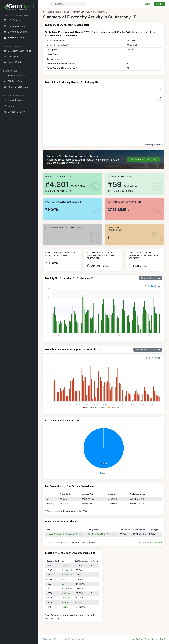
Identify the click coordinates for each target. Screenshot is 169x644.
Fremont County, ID (81, 12)
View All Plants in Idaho (150, 543)
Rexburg (66, 598)
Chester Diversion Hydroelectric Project (64, 534)
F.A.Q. (163, 639)
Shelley (65, 607)
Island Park (67, 588)
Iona (64, 579)
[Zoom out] (160, 94)
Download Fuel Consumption (148, 350)
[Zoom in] (160, 89)
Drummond (67, 570)
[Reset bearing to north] (160, 98)
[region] (19, 327)
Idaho (66, 12)
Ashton (65, 565)
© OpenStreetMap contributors (151, 145)
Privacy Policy (135, 639)
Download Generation (150, 278)
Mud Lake (66, 593)
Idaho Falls (67, 575)
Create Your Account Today (143, 159)
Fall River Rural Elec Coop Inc (101, 534)
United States (54, 12)
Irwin (64, 584)
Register (160, 4)
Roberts (65, 602)
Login (148, 4)
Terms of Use (151, 639)
